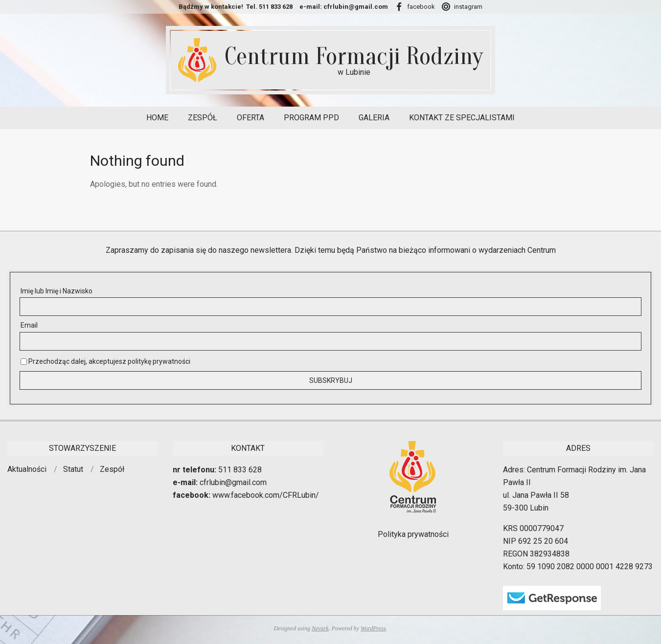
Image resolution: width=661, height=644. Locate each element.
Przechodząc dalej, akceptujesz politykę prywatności (105, 361)
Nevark (320, 628)
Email (29, 325)
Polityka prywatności (413, 534)
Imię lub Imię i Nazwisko (57, 291)
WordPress (373, 628)
